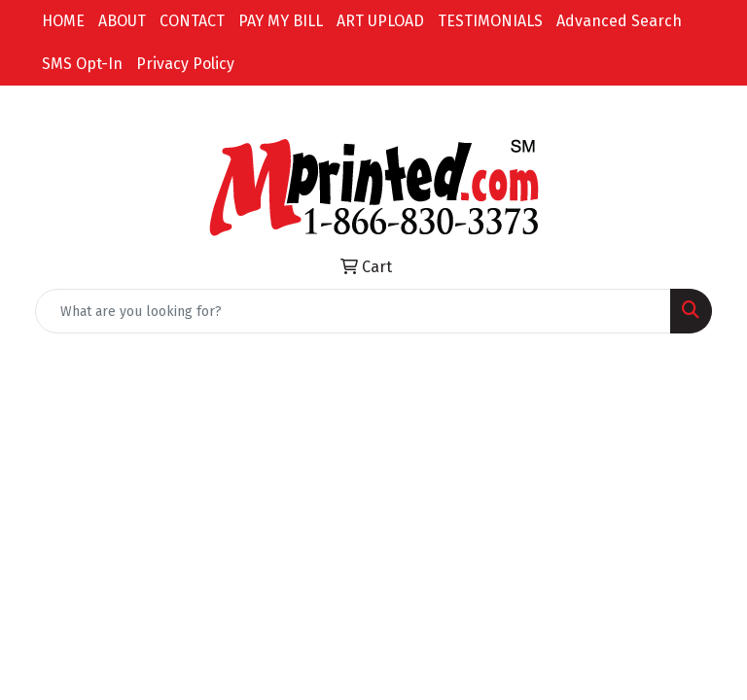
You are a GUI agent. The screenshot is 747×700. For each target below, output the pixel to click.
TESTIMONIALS (490, 21)
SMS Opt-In (82, 64)
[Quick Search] (353, 311)
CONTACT (192, 21)
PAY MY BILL (281, 21)
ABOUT (122, 21)
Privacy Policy (185, 64)
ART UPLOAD (380, 21)
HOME (63, 21)
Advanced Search (619, 21)
